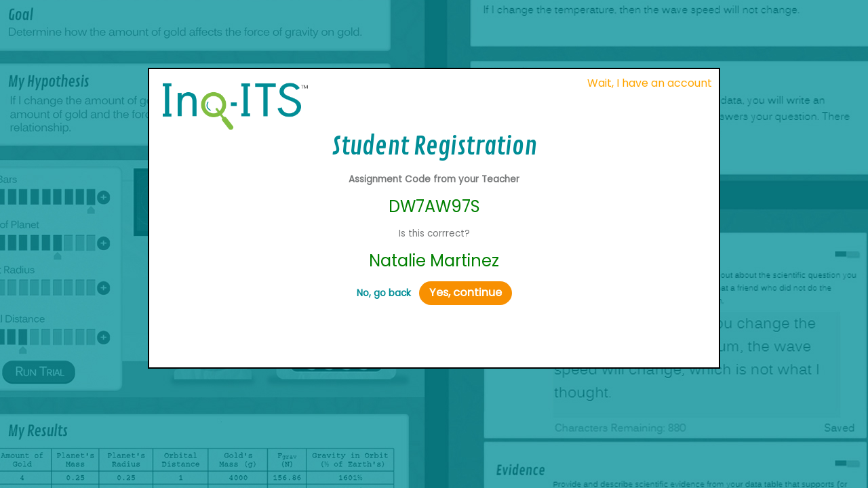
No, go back (384, 293)
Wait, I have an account (650, 83)
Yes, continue (466, 292)
